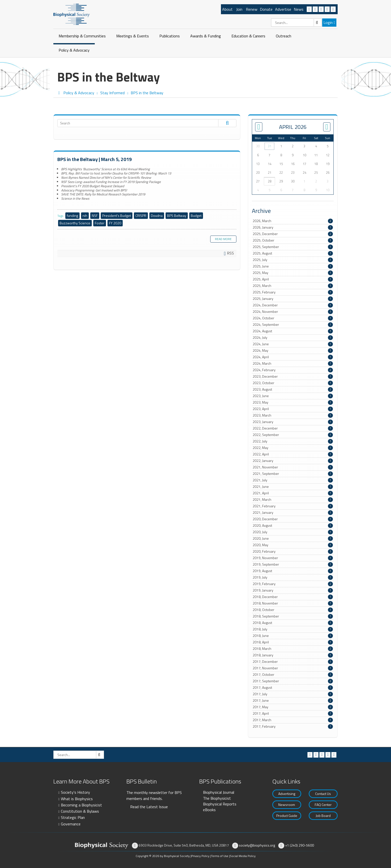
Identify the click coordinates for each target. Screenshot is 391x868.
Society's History (75, 792)
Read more (223, 239)
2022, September (293, 435)
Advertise (283, 9)
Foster (100, 223)
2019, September (293, 564)
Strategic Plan (73, 817)
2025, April (293, 279)
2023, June (293, 396)
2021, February (293, 506)
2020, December (293, 519)
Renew (252, 9)
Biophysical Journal (219, 792)
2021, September (293, 474)
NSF (95, 216)
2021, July (293, 480)
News (299, 9)
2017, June (293, 700)
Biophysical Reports (220, 804)
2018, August (293, 623)
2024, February (293, 370)
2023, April (293, 409)
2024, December (293, 305)
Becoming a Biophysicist (81, 805)
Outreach (284, 36)
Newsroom (287, 805)
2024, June (293, 344)
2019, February (293, 584)
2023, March (293, 415)
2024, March (293, 363)
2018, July (293, 629)
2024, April (293, 357)
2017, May (293, 707)
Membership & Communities (82, 36)
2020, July (293, 532)
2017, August (293, 688)
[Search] (296, 23)
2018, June (293, 636)
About (227, 9)
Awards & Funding (206, 36)
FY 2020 (115, 223)
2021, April (293, 493)
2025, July (293, 260)
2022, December (293, 428)
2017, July (293, 694)
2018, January (293, 655)
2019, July (293, 577)
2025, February (293, 292)
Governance (71, 824)
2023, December (293, 376)
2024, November (293, 312)
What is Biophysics (77, 799)
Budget (196, 216)
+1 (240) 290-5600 (299, 845)
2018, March (293, 649)
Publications (170, 36)
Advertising (287, 794)
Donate (266, 9)
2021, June (293, 487)
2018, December (293, 597)
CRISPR (141, 216)
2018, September (293, 616)
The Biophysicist (217, 798)
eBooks (209, 810)
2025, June (293, 266)
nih (85, 216)
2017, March (293, 720)
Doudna (157, 216)
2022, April (293, 454)
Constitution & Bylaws (80, 811)
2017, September (293, 681)
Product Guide (287, 816)
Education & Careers (248, 36)
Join (239, 9)
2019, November (293, 558)
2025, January (293, 299)
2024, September (293, 325)
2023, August (293, 389)
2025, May (293, 273)
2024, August (293, 331)
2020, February (293, 551)
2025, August (293, 253)
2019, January (293, 590)
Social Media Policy (243, 856)
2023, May (293, 402)
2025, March (293, 286)
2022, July (293, 441)
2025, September (293, 247)
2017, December (293, 662)
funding (72, 216)
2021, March (293, 500)
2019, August (293, 571)
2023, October (293, 383)
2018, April (293, 642)
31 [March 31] (270, 146)
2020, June (293, 538)
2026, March (293, 221)
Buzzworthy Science (75, 223)
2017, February (293, 726)
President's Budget (117, 216)
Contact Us (323, 794)
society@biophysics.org (257, 845)
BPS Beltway (177, 216)
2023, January (293, 422)
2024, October (293, 318)
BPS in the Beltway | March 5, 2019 (95, 159)
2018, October (293, 610)
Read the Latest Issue (149, 807)
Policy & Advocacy (74, 50)
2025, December (293, 234)
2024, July (293, 338)
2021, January (293, 513)
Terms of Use (220, 856)
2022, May (293, 448)
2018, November (293, 603)
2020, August (293, 525)
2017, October (293, 675)
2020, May (293, 545)
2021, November (293, 467)
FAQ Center (323, 805)
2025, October (293, 240)
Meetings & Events (133, 36)
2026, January (293, 227)
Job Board (323, 816)
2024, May (293, 350)
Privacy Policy (200, 856)
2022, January (293, 461)
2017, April (293, 713)
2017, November (293, 668)
